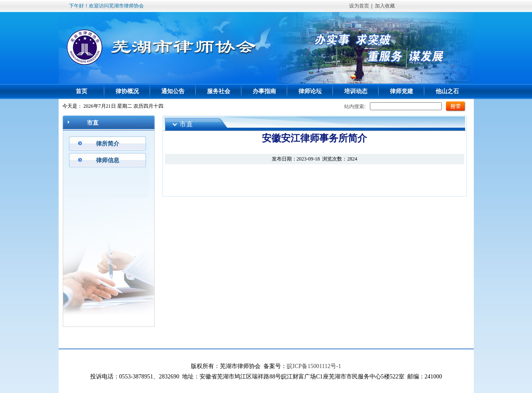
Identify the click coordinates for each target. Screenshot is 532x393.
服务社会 (219, 91)
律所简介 (108, 144)
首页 (81, 91)
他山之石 (447, 91)
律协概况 (127, 91)
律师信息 (108, 160)
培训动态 (356, 91)
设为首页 (359, 6)
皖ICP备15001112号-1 (314, 366)
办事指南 (264, 91)
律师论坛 (310, 91)
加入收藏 (385, 6)
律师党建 (401, 91)
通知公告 (173, 91)
